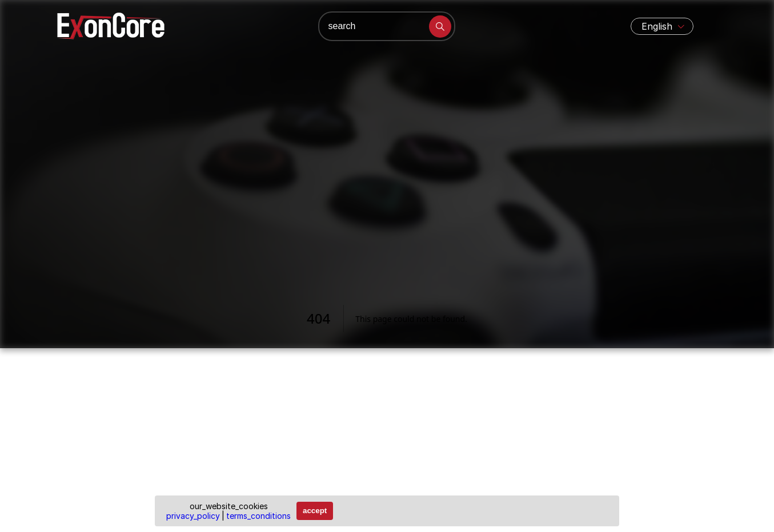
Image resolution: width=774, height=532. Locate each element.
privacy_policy (193, 516)
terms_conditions (258, 516)
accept (315, 511)
